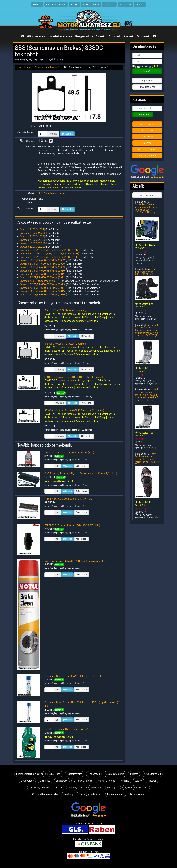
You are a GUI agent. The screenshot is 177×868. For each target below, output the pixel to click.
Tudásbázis (109, 4)
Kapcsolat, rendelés (56, 4)
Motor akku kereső (147, 149)
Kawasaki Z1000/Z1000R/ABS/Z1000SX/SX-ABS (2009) (49, 257)
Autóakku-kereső (106, 781)
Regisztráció (147, 81)
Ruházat (114, 36)
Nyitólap (37, 4)
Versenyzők (125, 4)
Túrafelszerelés (60, 36)
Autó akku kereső (147, 156)
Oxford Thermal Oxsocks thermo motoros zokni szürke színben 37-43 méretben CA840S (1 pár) (147, 332)
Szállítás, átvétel (91, 4)
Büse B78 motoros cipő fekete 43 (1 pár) (146, 272)
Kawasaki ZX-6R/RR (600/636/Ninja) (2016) (42, 295)
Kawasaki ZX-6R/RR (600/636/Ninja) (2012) (42, 277)
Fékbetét (55, 67)
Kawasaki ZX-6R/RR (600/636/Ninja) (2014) (42, 288)
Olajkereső (45, 781)
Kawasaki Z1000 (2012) (32, 247)
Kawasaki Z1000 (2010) (32, 240)
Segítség (68, 794)
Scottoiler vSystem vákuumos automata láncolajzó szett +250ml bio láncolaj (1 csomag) (147, 210)
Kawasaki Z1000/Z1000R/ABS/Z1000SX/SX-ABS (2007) (49, 250)
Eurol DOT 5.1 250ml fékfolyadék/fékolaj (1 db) (69, 729)
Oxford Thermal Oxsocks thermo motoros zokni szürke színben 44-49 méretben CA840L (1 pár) (147, 396)
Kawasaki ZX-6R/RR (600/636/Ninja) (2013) (42, 284)
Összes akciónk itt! (147, 195)
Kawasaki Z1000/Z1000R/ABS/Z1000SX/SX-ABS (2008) (49, 254)
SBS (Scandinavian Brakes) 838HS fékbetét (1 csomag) (74, 377)
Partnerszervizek (116, 794)
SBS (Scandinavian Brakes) (52, 193)
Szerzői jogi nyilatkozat (90, 794)
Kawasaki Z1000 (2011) (32, 243)
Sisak (100, 36)
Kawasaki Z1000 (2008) (32, 233)
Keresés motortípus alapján (30, 774)
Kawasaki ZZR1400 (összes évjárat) (38, 281)
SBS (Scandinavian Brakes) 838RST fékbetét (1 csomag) (74, 410)
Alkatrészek (36, 36)
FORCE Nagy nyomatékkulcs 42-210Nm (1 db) (68, 499)
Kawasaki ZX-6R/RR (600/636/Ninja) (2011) (42, 274)
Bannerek (143, 787)
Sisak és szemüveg (115, 774)
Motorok (143, 36)
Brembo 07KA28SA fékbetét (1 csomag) (66, 310)
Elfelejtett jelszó (147, 87)
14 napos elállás (138, 794)
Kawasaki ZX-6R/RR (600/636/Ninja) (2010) (42, 271)
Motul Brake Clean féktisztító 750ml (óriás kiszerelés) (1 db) (76, 561)
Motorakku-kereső (83, 781)
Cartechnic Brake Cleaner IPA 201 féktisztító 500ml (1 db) (75, 676)
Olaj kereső (147, 143)
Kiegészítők (84, 36)
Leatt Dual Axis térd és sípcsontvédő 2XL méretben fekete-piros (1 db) (147, 459)
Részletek (87, 336)
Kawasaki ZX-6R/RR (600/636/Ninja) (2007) (42, 260)
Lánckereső (147, 137)
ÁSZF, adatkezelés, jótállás (45, 794)
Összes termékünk (147, 124)
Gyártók (140, 4)
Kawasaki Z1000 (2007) (32, 230)
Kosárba (67, 134)
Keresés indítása (143, 115)
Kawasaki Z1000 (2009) (32, 236)
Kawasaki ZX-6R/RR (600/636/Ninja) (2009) (42, 267)
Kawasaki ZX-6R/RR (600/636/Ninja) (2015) (42, 291)
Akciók (129, 36)
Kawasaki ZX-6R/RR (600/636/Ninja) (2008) (42, 264)
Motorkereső (147, 130)
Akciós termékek (152, 774)
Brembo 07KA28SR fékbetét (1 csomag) (66, 344)
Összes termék (24, 67)
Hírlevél (74, 4)
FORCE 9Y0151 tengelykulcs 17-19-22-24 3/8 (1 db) (72, 525)
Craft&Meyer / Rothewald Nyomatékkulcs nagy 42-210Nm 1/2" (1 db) (81, 474)
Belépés (147, 71)
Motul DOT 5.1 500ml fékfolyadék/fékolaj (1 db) (69, 453)
